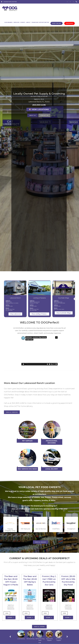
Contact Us (44, 115)
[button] (75, 299)
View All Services (12, 412)
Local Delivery (30, 639)
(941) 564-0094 (33, 306)
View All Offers (39, 627)
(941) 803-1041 (57, 306)
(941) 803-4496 (39, 105)
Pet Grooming (40, 639)
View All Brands (41, 542)
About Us (32, 115)
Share (11, 617)
